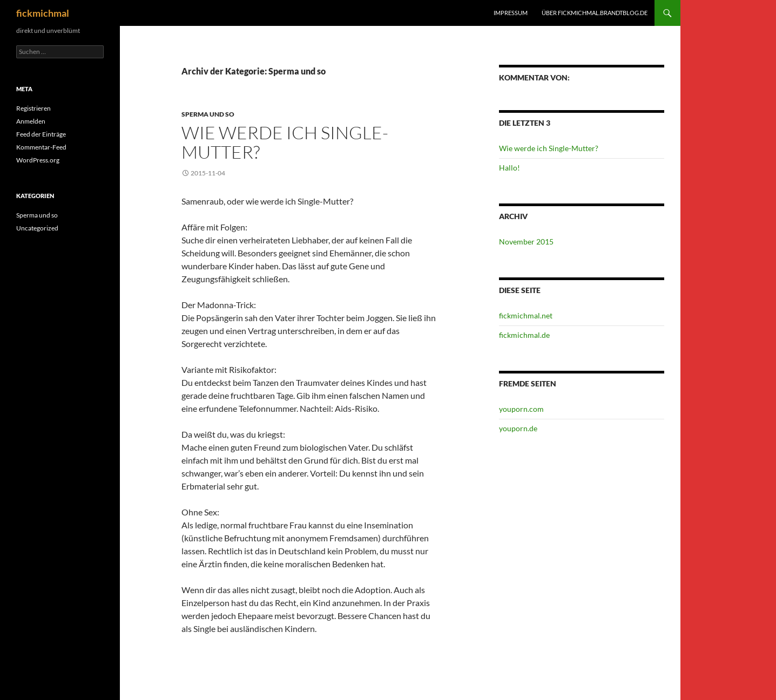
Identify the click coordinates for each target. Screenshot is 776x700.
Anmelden (31, 121)
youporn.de (518, 428)
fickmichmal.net (526, 315)
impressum (511, 13)
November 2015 (526, 242)
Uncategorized (37, 228)
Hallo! (510, 168)
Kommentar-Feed (41, 147)
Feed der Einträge (41, 134)
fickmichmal (43, 13)
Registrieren (33, 108)
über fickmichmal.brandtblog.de (595, 13)
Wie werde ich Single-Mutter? (285, 142)
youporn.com (521, 409)
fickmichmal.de (524, 335)
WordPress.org (38, 160)
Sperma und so (208, 114)
